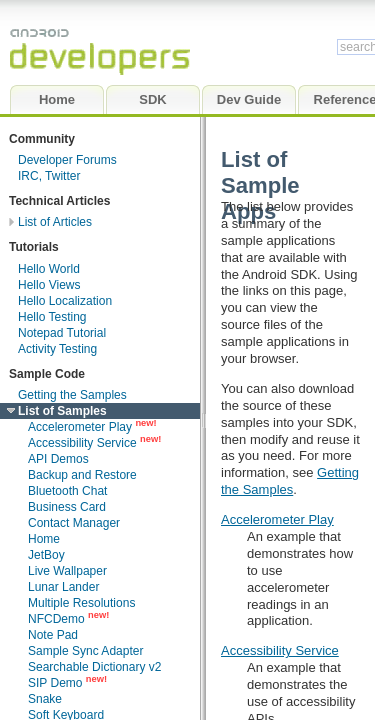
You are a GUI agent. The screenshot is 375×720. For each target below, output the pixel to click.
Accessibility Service (280, 650)
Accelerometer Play (277, 519)
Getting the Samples (290, 481)
